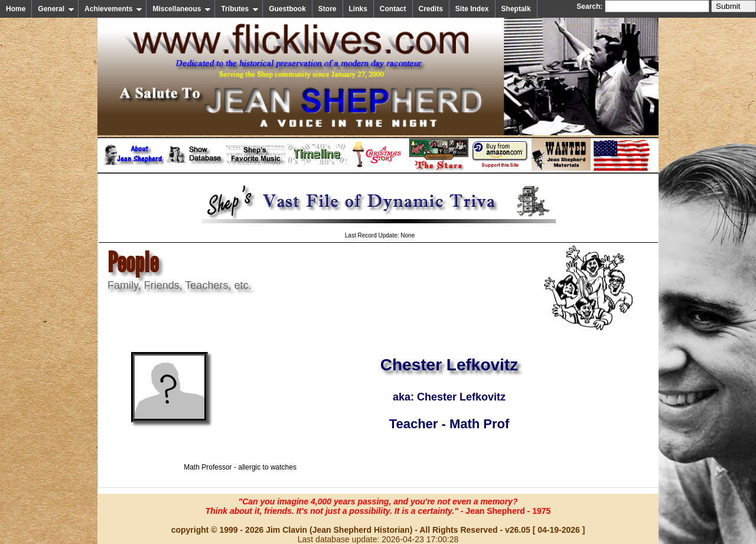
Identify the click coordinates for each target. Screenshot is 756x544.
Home (16, 9)
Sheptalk (516, 9)
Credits (431, 9)
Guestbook (287, 9)
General (56, 9)
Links (358, 9)
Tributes (240, 9)
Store (328, 9)
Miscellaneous (182, 9)
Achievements (113, 9)
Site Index (472, 9)
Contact (393, 9)
